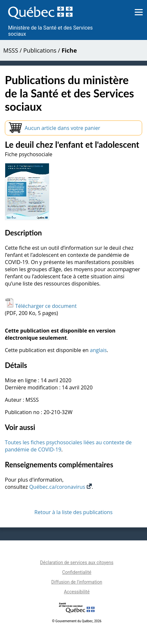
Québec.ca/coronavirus (61, 487)
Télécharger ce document (41, 306)
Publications (40, 50)
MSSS (11, 50)
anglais (98, 350)
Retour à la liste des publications (73, 512)
